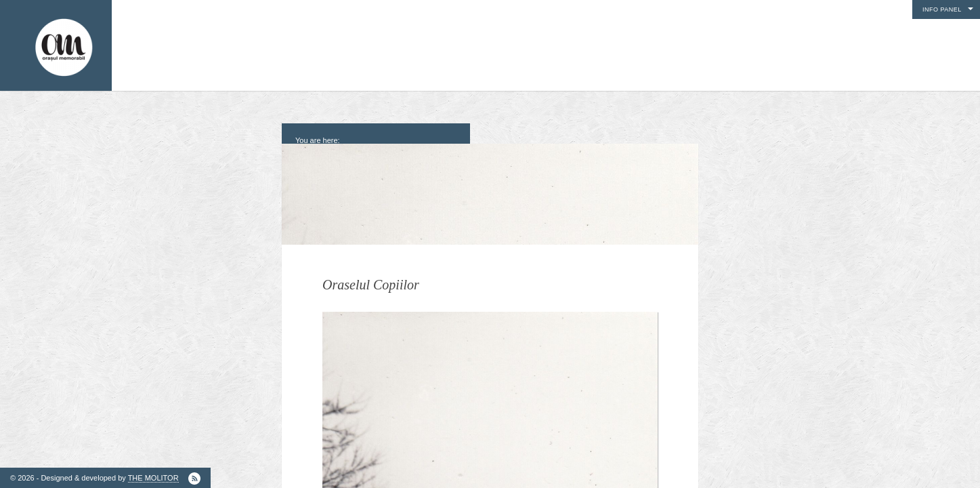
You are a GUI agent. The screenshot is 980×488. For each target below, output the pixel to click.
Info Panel (942, 9)
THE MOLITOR (153, 478)
